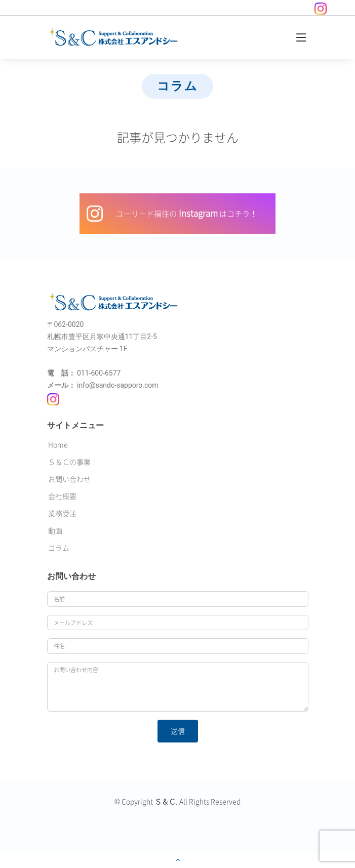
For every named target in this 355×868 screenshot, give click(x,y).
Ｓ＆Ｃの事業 (69, 462)
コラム (59, 548)
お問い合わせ (69, 479)
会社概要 (62, 496)
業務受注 (62, 513)
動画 (55, 530)
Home (58, 444)
